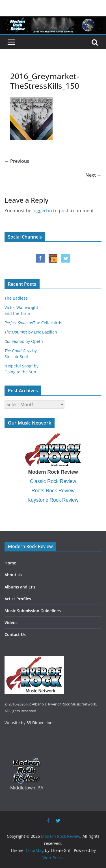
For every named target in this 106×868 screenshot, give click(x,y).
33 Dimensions (41, 723)
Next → (93, 175)
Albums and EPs (20, 587)
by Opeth (24, 341)
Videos (11, 623)
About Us (13, 575)
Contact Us (15, 634)
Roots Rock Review (53, 491)
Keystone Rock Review (53, 500)
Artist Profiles (18, 599)
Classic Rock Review (53, 481)
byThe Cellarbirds (33, 323)
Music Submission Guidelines (33, 611)
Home (10, 563)
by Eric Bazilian (31, 332)
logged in (42, 211)
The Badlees (16, 298)
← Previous (17, 161)
